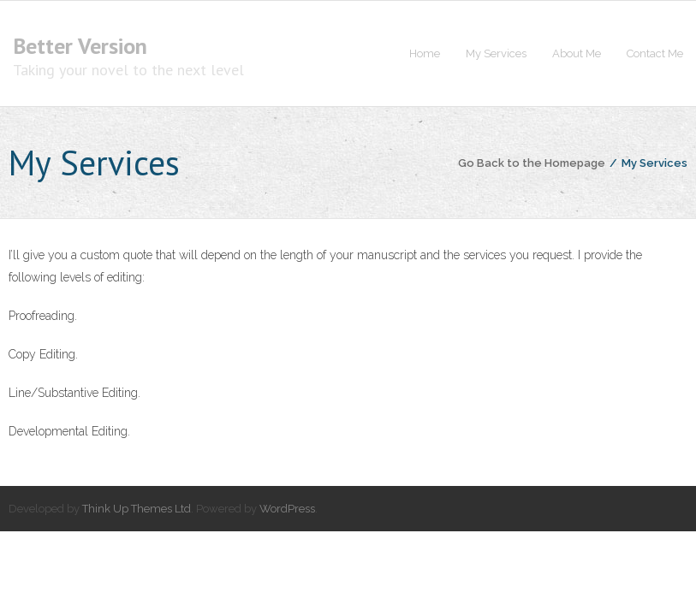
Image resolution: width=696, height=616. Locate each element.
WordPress (287, 509)
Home (425, 53)
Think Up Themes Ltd (137, 509)
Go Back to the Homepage (532, 163)
